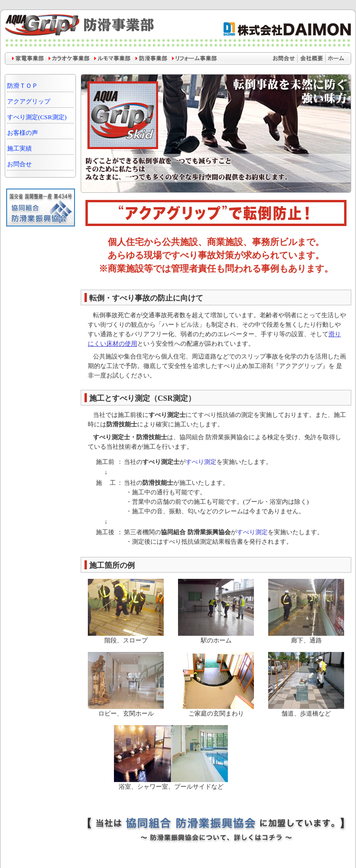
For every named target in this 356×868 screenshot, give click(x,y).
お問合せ (19, 164)
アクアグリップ (29, 101)
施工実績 (19, 148)
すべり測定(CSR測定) (37, 117)
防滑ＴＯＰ (23, 86)
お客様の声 (23, 133)
